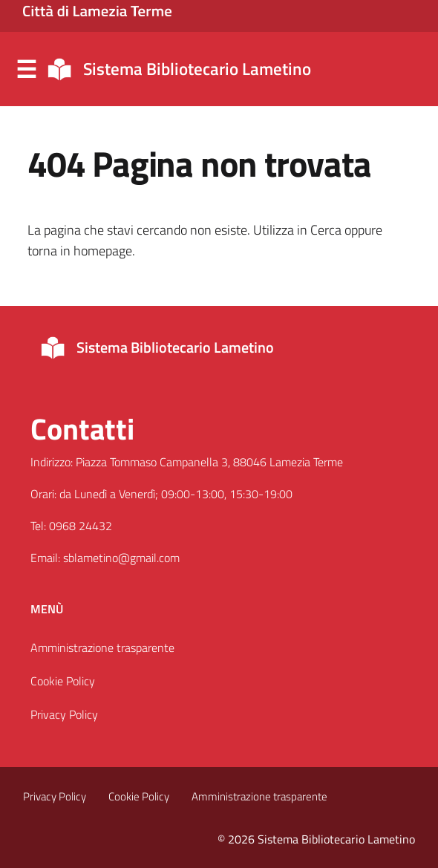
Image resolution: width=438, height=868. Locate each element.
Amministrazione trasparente (102, 647)
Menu (26, 70)
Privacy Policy (64, 714)
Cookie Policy (63, 681)
